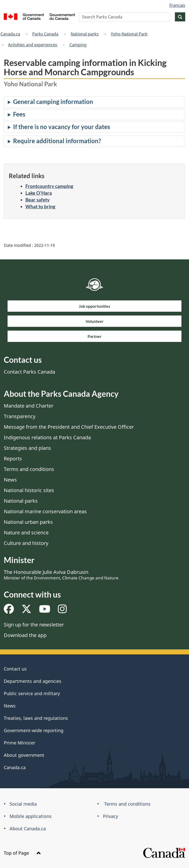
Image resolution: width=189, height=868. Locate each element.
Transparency (20, 416)
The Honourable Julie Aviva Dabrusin (61, 575)
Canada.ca (10, 34)
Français (177, 5)
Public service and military (32, 693)
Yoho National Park (129, 34)
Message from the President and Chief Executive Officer (69, 427)
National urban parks (28, 522)
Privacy (110, 816)
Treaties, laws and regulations (36, 718)
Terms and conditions (29, 469)
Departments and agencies (33, 681)
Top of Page (22, 853)
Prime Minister (20, 743)
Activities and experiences (33, 45)
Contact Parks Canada (29, 372)
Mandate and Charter (29, 406)
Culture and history (26, 543)
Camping (78, 45)
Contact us (15, 669)
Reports (13, 459)
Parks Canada (45, 34)
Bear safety (37, 200)
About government (24, 755)
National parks (85, 34)
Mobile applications (31, 816)
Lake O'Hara (39, 193)
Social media (23, 804)
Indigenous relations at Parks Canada (47, 437)
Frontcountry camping (49, 186)
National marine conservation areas (45, 511)
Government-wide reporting (34, 730)
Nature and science (26, 532)
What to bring (40, 206)
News (10, 480)
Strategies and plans (27, 448)
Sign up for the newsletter (34, 625)
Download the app (25, 635)
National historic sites (29, 490)
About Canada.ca (28, 828)
